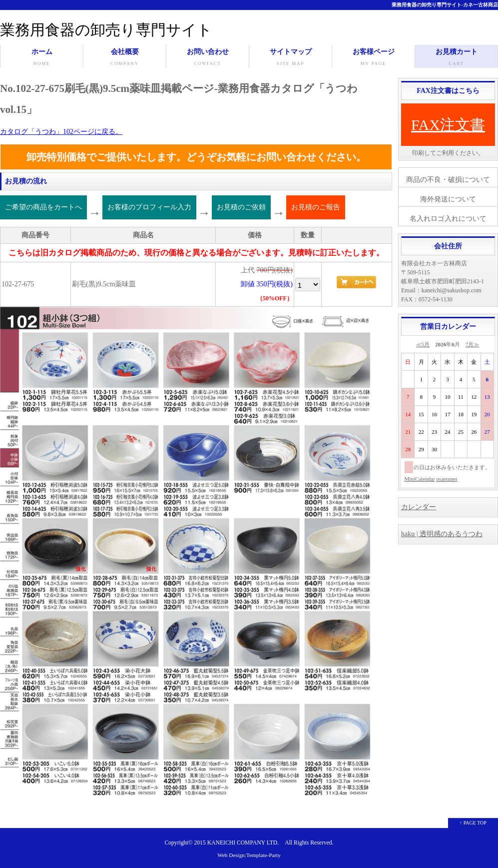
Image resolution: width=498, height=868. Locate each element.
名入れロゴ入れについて (448, 219)
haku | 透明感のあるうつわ (442, 534)
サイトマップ (290, 58)
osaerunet (447, 479)
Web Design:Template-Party (249, 855)
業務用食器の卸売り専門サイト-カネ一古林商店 (445, 5)
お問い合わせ (208, 58)
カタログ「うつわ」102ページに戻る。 (61, 132)
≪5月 (423, 344)
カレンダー (419, 507)
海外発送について (448, 199)
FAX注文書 (448, 125)
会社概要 (125, 58)
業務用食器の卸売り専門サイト (106, 30)
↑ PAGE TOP (473, 823)
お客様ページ (373, 58)
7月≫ (473, 344)
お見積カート (456, 58)
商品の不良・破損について (448, 180)
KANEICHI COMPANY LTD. (243, 843)
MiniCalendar (420, 479)
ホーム (42, 58)
